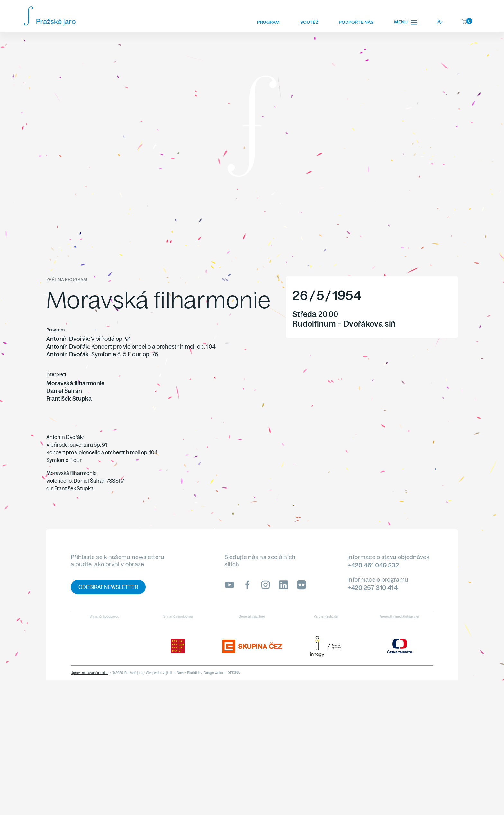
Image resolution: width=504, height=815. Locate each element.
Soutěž (309, 22)
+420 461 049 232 (373, 565)
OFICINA (234, 673)
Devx (180, 673)
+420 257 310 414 (373, 588)
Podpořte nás (356, 22)
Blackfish (194, 673)
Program (268, 22)
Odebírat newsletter (108, 587)
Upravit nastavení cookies (90, 673)
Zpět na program (67, 280)
